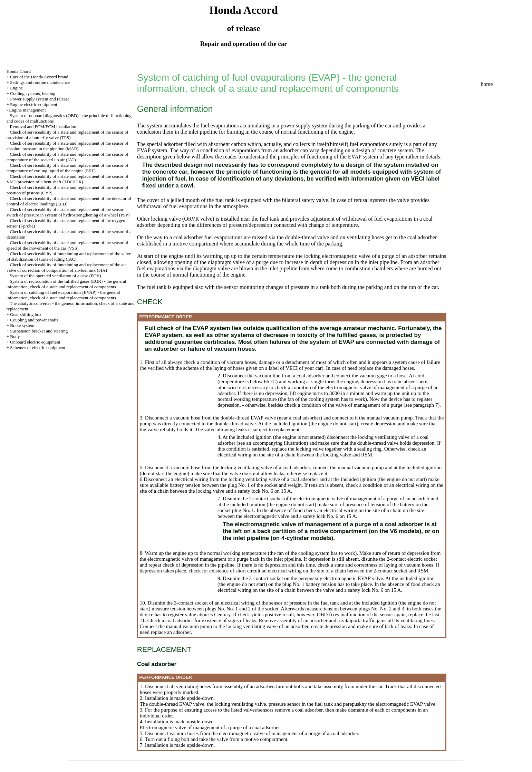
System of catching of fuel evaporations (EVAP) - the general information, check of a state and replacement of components (63, 295)
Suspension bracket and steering (39, 331)
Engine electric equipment (33, 104)
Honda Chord (19, 71)
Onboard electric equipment (35, 342)
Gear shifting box (26, 314)
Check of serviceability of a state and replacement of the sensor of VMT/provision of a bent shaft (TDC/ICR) (67, 179)
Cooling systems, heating (33, 93)
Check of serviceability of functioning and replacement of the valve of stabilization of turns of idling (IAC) (69, 256)
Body (15, 336)
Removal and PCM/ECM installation (43, 127)
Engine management (27, 110)
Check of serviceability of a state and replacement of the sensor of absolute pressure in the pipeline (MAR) (67, 146)
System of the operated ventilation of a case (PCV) (55, 276)
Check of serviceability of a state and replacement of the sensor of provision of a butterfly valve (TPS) (67, 135)
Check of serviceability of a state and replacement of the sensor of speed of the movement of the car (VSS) (67, 245)
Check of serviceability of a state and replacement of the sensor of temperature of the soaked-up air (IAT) (67, 157)
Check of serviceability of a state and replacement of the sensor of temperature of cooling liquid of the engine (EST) (67, 168)
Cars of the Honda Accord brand (39, 77)
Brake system (22, 325)
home (487, 84)
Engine (16, 88)
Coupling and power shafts (34, 320)
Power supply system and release (40, 99)
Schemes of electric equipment (38, 348)
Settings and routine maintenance (40, 82)
